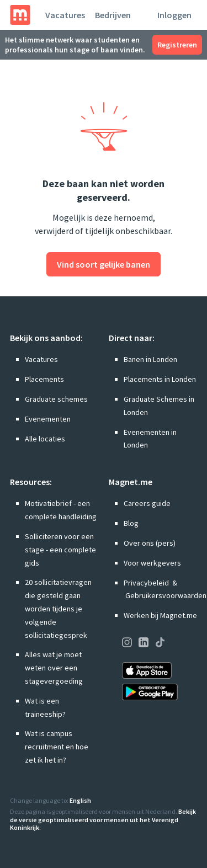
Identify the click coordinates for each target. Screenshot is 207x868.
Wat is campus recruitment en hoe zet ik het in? (57, 747)
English (80, 800)
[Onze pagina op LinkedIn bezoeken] (144, 644)
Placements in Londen (160, 379)
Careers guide (147, 503)
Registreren (177, 45)
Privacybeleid (146, 583)
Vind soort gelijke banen (104, 264)
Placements (44, 379)
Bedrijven (113, 15)
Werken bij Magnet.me (160, 615)
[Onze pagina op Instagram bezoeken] (127, 644)
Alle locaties (45, 439)
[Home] (20, 15)
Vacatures (65, 15)
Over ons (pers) (150, 543)
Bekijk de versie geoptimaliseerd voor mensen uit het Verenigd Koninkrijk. (103, 819)
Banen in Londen (150, 359)
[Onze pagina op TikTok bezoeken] (160, 644)
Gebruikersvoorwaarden (166, 595)
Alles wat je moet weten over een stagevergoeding (54, 668)
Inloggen (174, 15)
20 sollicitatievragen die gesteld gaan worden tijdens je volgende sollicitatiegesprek (58, 608)
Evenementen (48, 419)
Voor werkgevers (152, 563)
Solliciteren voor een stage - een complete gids (60, 550)
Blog (131, 523)
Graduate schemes (56, 399)
